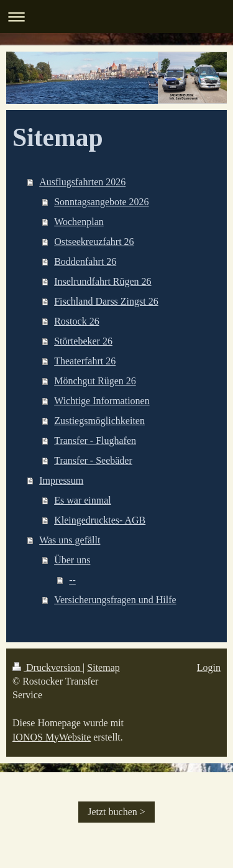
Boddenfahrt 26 (85, 261)
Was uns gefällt (70, 540)
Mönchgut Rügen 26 (95, 381)
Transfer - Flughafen (95, 441)
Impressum (61, 480)
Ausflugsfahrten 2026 (82, 182)
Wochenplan (79, 222)
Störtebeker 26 (83, 341)
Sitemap (103, 667)
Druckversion (48, 667)
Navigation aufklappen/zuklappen (116, 16)
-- (72, 580)
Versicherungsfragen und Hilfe (115, 600)
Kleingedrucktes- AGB (100, 520)
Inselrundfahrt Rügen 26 (103, 281)
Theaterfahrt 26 (85, 361)
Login (209, 667)
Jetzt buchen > (116, 812)
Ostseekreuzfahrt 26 (94, 242)
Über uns (72, 560)
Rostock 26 (76, 321)
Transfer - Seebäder (93, 460)
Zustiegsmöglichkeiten (99, 421)
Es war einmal (83, 500)
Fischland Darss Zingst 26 (106, 301)
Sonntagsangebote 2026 (101, 202)
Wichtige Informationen (102, 401)
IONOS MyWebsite (52, 737)
